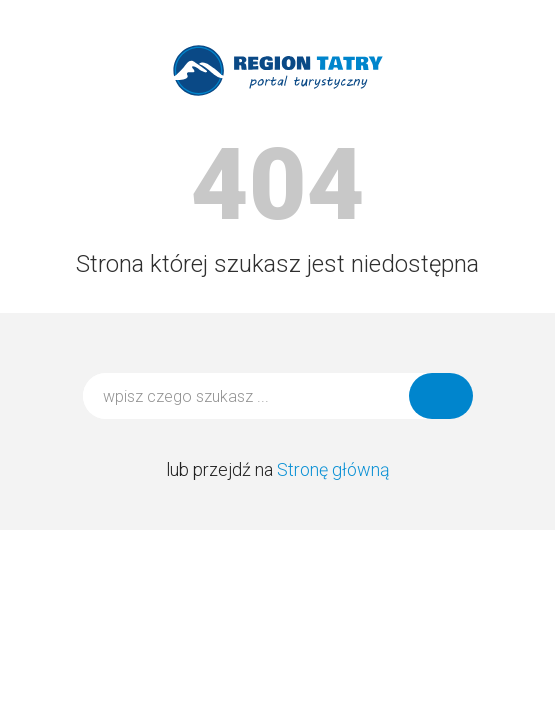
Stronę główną (333, 469)
